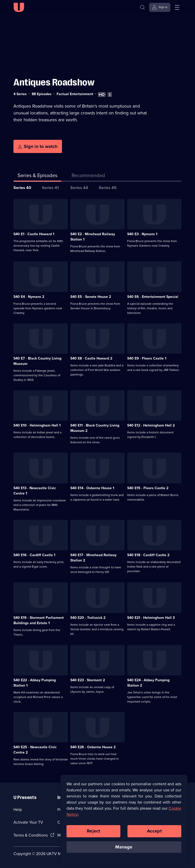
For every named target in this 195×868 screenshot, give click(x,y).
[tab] (88, 176)
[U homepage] (19, 7)
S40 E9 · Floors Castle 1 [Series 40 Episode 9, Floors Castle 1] (147, 358)
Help (18, 810)
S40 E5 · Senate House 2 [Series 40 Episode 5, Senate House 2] (91, 297)
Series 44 (79, 188)
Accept (154, 833)
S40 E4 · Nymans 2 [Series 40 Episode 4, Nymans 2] (29, 297)
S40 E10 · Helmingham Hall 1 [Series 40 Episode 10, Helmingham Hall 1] (37, 425)
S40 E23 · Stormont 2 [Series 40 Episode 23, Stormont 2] (88, 680)
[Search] (142, 7)
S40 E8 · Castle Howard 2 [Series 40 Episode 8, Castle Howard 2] (91, 358)
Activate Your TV (28, 822)
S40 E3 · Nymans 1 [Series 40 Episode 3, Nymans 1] (142, 234)
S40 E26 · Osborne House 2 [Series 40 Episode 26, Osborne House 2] (93, 747)
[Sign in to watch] (38, 146)
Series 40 (22, 188)
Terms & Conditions (31, 835)
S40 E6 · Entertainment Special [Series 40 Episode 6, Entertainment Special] (153, 297)
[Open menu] (177, 7)
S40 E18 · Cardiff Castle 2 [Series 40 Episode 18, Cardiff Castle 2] (148, 555)
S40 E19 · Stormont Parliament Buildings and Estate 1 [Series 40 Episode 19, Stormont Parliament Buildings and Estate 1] (39, 620)
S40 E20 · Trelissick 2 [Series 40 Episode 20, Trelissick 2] (88, 618)
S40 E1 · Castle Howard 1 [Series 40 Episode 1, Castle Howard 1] (34, 234)
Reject (93, 833)
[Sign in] (160, 7)
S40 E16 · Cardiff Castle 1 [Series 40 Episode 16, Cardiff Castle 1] (34, 555)
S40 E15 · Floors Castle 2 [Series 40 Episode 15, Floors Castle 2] (148, 488)
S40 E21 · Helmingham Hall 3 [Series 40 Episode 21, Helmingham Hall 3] (151, 618)
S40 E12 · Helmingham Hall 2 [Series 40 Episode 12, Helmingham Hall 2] (151, 425)
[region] (124, 821)
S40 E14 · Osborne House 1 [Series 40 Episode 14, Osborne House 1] (92, 488)
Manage (124, 849)
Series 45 (108, 188)
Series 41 (50, 188)
